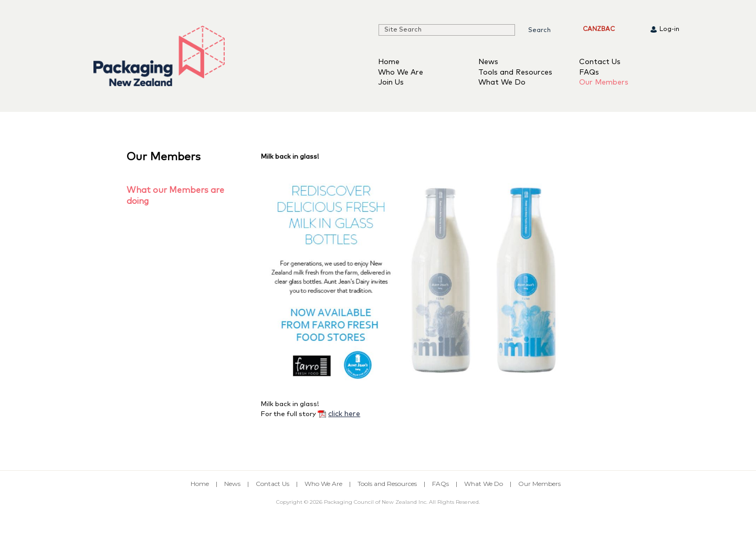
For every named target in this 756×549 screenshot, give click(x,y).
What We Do (502, 82)
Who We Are (401, 72)
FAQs (589, 72)
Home (389, 62)
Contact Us (600, 62)
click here (344, 414)
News (488, 62)
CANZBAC (599, 29)
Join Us (391, 82)
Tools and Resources (515, 72)
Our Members (604, 82)
